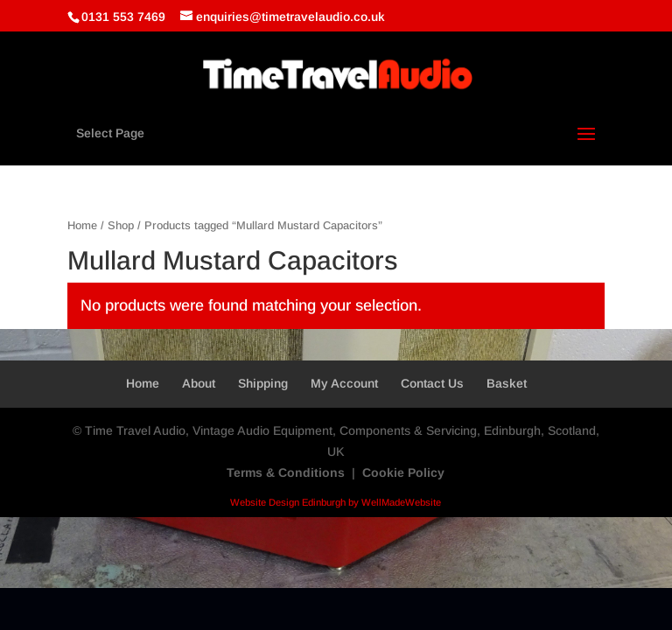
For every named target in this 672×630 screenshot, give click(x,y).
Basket (507, 383)
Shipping (263, 383)
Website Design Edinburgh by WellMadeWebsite (336, 502)
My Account (344, 383)
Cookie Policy (403, 472)
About (199, 383)
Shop (121, 225)
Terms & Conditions (286, 472)
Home (82, 225)
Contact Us (432, 383)
